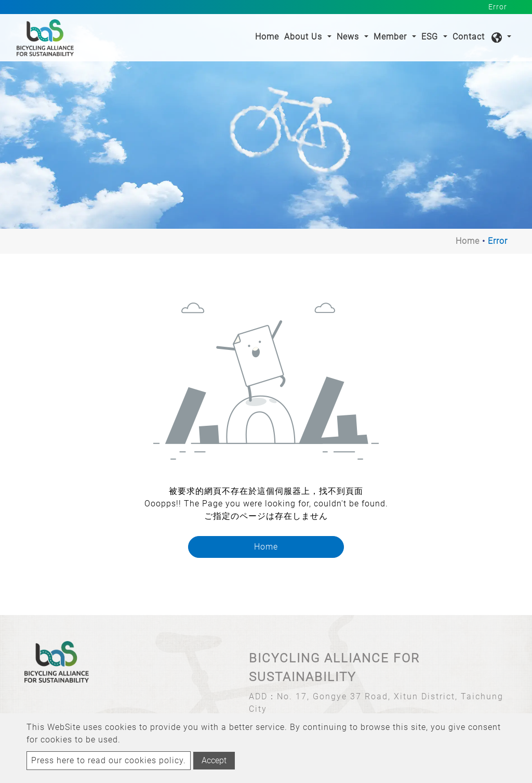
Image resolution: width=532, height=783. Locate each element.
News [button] (349, 37)
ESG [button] (431, 37)
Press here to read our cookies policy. (109, 760)
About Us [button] (304, 37)
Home (268, 36)
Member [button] (391, 37)
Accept (214, 760)
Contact (469, 37)
